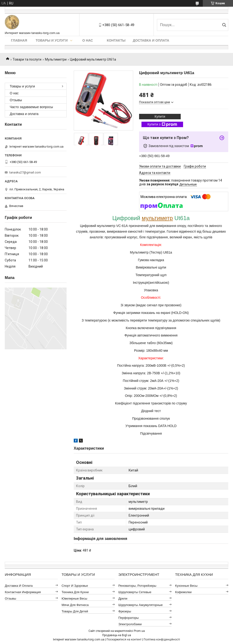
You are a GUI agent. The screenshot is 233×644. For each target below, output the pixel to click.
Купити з (162, 125)
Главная (19, 40)
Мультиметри (56, 59)
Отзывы (16, 100)
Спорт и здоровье (75, 586)
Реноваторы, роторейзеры (137, 586)
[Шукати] (224, 25)
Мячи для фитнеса (75, 605)
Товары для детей (75, 611)
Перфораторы (129, 618)
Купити (160, 116)
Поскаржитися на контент (124, 639)
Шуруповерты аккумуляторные (141, 605)
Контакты (116, 40)
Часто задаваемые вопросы (31, 107)
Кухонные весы (186, 586)
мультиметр (157, 218)
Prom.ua (139, 631)
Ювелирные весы (74, 598)
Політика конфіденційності (162, 639)
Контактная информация (23, 592)
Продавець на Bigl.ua (117, 635)
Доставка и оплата (151, 40)
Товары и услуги (52, 40)
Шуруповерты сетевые (135, 592)
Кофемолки (183, 592)
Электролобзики (130, 624)
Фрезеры (125, 611)
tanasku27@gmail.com (25, 172)
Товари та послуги (27, 59)
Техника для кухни (75, 592)
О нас (88, 40)
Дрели (123, 598)
